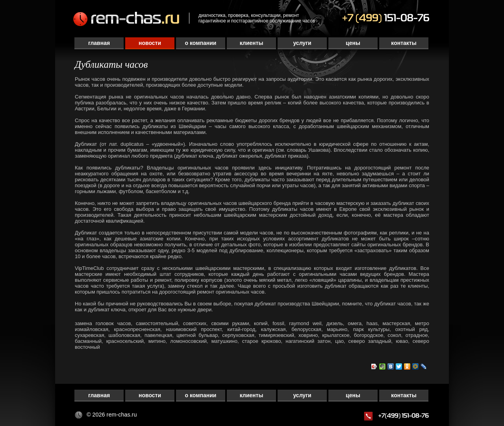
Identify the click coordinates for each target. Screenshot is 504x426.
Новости (150, 43)
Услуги (302, 43)
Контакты (404, 43)
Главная (99, 43)
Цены (353, 43)
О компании (201, 43)
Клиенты (252, 43)
